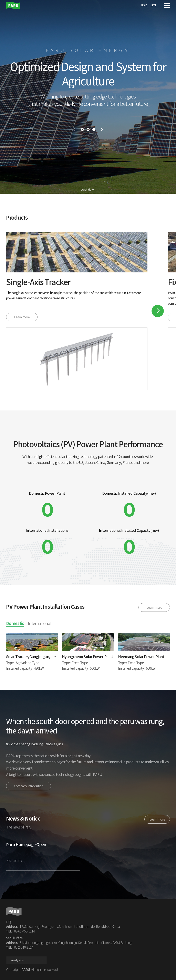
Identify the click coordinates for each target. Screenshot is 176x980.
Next (158, 311)
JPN (153, 5)
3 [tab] (94, 129)
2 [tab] (88, 129)
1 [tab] (82, 129)
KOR (144, 5)
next (102, 129)
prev (74, 129)
